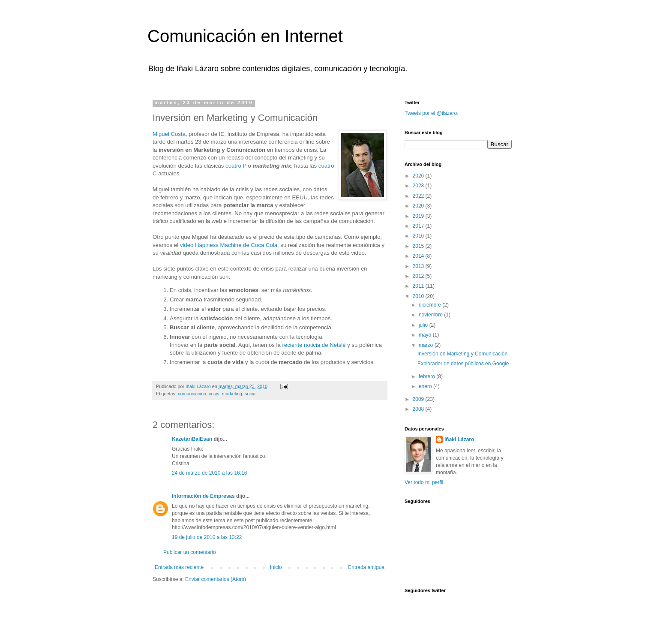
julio (424, 325)
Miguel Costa (169, 134)
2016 (419, 236)
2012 (419, 276)
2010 (419, 296)
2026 (419, 176)
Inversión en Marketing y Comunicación (462, 354)
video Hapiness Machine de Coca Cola (229, 245)
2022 (419, 196)
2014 (419, 256)
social (251, 394)
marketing (232, 394)
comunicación (192, 394)
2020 (419, 206)
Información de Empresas (203, 496)
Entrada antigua (366, 567)
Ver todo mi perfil (424, 482)
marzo (427, 345)
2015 (419, 246)
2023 (419, 186)
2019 (419, 216)
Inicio (276, 567)
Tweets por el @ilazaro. (432, 113)
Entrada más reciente (179, 567)
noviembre (431, 315)
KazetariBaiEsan (192, 439)
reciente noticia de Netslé (314, 345)
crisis (214, 394)
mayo (426, 335)
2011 (419, 286)
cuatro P (236, 166)
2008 (419, 409)
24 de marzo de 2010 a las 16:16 (209, 473)
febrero (427, 376)
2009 (419, 399)
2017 (419, 226)
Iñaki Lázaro (459, 439)
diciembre (430, 305)
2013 (419, 266)
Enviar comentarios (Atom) (216, 579)
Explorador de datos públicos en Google (463, 364)
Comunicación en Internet (245, 36)
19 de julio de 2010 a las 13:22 (207, 537)
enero (426, 386)
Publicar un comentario (190, 552)
